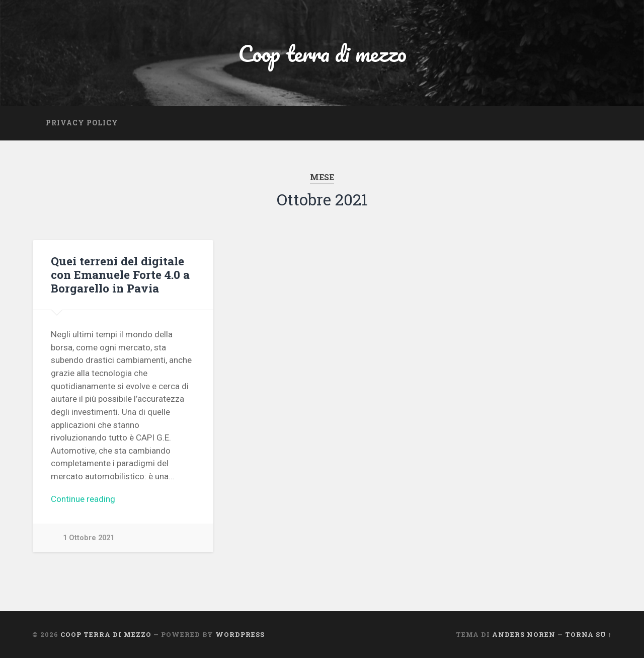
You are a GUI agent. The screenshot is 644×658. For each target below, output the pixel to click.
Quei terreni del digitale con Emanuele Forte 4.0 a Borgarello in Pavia (120, 274)
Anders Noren (524, 634)
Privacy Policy (82, 123)
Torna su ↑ (588, 634)
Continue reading (83, 499)
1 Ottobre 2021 (89, 538)
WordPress (240, 634)
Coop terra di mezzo (322, 53)
